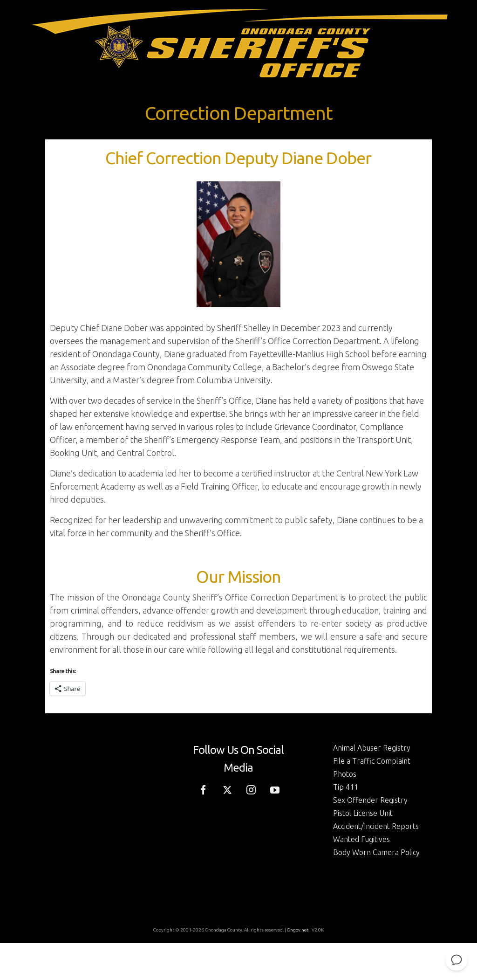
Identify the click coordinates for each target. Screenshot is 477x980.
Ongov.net (298, 930)
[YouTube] (275, 789)
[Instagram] (251, 789)
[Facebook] (204, 789)
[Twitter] (227, 789)
